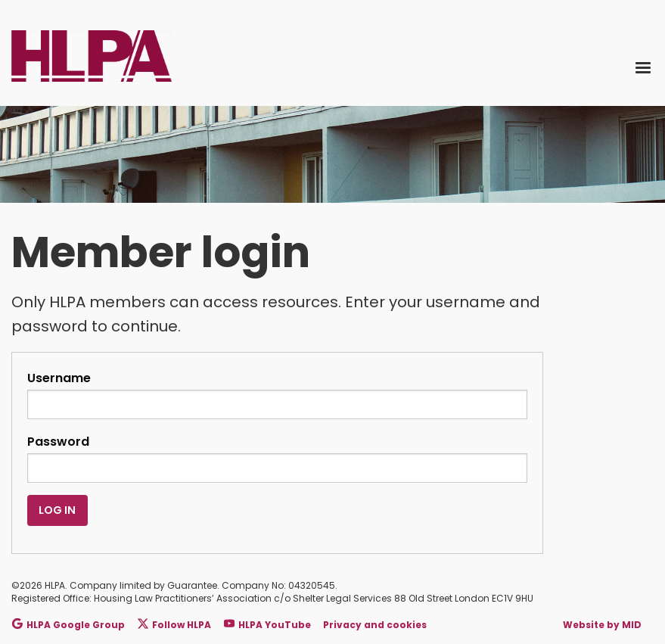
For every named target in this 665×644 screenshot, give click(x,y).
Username (277, 394)
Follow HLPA (174, 625)
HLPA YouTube (267, 625)
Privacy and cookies (375, 625)
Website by (602, 625)
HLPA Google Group (68, 625)
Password (277, 458)
